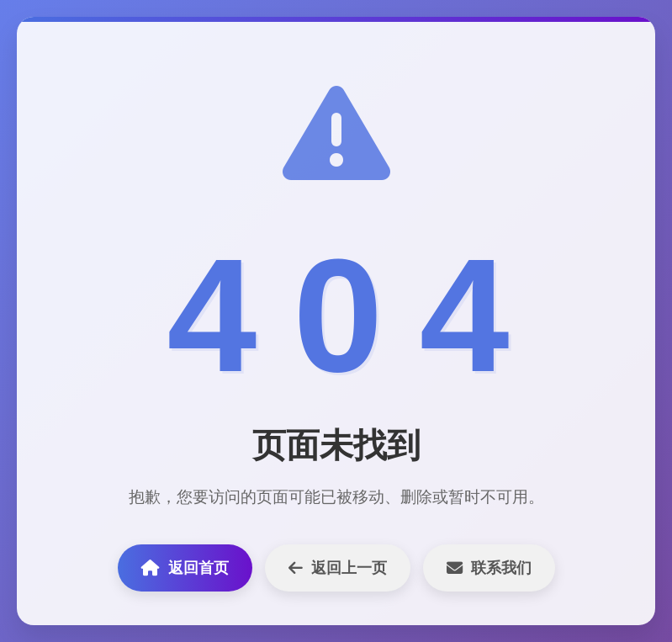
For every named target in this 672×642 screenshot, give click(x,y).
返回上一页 (338, 568)
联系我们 (489, 568)
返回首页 (185, 568)
